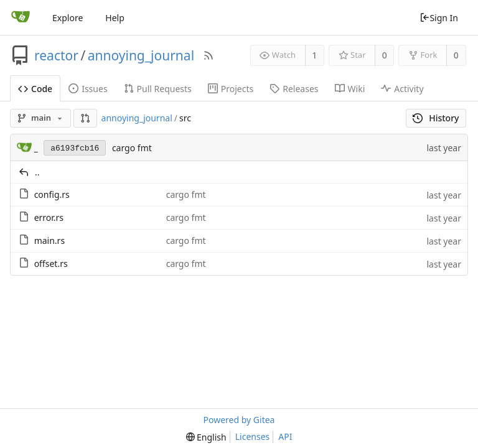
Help (115, 18)
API (285, 436)
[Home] (21, 17)
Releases (294, 89)
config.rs (52, 194)
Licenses (253, 436)
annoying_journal (141, 55)
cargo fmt (132, 148)
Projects (231, 89)
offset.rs (51, 264)
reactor (56, 55)
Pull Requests (158, 89)
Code (35, 89)
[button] (85, 118)
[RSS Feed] (209, 55)
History (436, 118)
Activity (402, 89)
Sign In (439, 18)
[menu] (206, 437)
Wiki (350, 89)
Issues (88, 89)
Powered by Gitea (239, 420)
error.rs (49, 217)
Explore (68, 18)
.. (37, 172)
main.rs (49, 240)
